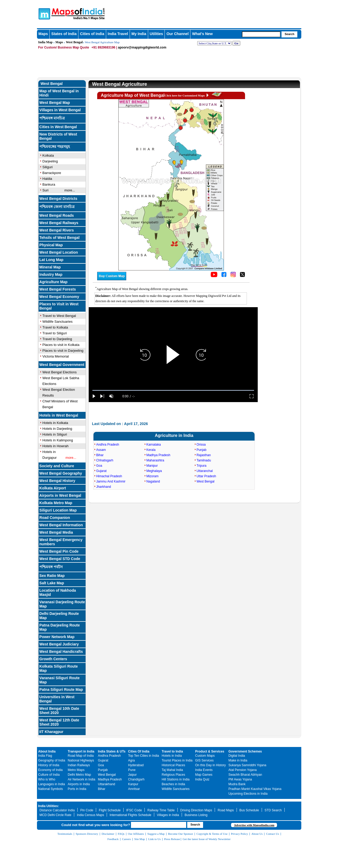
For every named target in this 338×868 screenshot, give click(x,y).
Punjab (201, 450)
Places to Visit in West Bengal (59, 306)
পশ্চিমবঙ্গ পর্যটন (51, 567)
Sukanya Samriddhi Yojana (247, 765)
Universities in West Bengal (57, 699)
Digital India (237, 756)
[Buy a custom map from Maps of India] (112, 279)
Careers (126, 839)
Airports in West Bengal (60, 495)
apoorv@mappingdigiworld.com (142, 47)
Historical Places (173, 765)
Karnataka (154, 445)
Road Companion (55, 518)
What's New (202, 34)
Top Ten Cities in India (144, 756)
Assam (101, 450)
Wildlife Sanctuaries (58, 322)
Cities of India (92, 34)
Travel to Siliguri (55, 333)
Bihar (100, 455)
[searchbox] (261, 34)
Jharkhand (104, 487)
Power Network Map (57, 637)
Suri (46, 190)
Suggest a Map (156, 834)
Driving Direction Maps (196, 810)
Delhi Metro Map (79, 775)
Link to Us (155, 839)
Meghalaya (154, 471)
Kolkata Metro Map (56, 503)
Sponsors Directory (87, 834)
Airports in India (79, 784)
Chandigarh (136, 779)
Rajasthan (204, 455)
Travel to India (172, 751)
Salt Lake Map (52, 583)
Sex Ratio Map (52, 576)
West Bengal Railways (59, 223)
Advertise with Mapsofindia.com (254, 825)
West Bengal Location (59, 252)
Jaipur (132, 775)
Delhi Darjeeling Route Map (59, 616)
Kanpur (133, 784)
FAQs (121, 834)
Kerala (151, 450)
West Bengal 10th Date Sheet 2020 (59, 711)
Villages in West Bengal (60, 110)
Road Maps (226, 810)
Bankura (49, 184)
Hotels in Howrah (56, 446)
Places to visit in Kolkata (61, 345)
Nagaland (153, 481)
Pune (132, 770)
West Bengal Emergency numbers (61, 542)
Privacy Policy (240, 834)
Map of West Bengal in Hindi (59, 93)
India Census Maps (90, 815)
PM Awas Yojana (240, 779)
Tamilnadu (204, 460)
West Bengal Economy (59, 297)
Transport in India (81, 751)
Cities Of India (139, 751)
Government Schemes (245, 751)
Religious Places (173, 775)
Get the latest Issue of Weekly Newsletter (207, 839)
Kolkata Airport (53, 488)
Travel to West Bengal (59, 316)
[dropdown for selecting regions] (214, 43)
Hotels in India (172, 756)
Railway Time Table (161, 810)
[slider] (173, 390)
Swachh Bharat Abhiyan (245, 775)
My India (139, 34)
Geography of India (52, 760)
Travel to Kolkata (55, 327)
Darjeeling (50, 161)
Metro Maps (76, 770)
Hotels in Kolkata (55, 423)
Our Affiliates (136, 834)
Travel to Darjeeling (57, 339)
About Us (257, 834)
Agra (131, 760)
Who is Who (47, 779)
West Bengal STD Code (60, 559)
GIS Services (204, 760)
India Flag (45, 756)
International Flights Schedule (130, 815)
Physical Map (51, 245)
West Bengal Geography (61, 473)
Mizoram (152, 476)
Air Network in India (82, 779)
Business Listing (196, 815)
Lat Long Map (51, 260)
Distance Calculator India (57, 810)
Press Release (172, 839)
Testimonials (65, 834)
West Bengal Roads (57, 215)
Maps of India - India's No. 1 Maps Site (44, 13)
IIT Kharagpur (51, 732)
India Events (204, 770)
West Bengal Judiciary (59, 644)
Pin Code (87, 810)
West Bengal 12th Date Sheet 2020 (59, 722)
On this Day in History (210, 765)
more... (70, 190)
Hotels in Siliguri (55, 434)
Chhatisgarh (105, 460)
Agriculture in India (174, 435)
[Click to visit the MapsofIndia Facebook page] (224, 276)
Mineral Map (50, 267)
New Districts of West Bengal (58, 136)
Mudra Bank (237, 784)
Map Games (204, 775)
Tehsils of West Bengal (59, 238)
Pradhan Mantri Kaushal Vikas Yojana (255, 789)
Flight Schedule (110, 810)
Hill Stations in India (175, 779)
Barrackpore (52, 173)
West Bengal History (57, 481)
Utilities (156, 34)
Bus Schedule (249, 810)
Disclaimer (108, 834)
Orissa (201, 445)
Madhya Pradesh (158, 455)
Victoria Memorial (56, 356)
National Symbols (51, 789)
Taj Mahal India (172, 770)
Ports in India (77, 789)
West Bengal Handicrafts (61, 652)
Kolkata (48, 155)
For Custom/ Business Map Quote (64, 47)
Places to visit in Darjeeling (63, 351)
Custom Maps (205, 756)
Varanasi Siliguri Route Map (60, 680)
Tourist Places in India (177, 760)
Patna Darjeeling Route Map (60, 627)
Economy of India (51, 770)
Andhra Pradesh (108, 445)
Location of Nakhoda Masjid (58, 592)
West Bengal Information (61, 525)
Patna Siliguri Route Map (61, 689)
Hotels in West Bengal (59, 415)
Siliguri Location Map (58, 510)
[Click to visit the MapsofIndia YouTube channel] (214, 276)
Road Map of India (81, 756)
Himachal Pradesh (109, 476)
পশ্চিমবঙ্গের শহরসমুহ (55, 147)
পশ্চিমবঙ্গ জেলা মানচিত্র (57, 207)
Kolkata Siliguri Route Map (58, 668)
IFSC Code (134, 810)
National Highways (81, 760)
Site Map (139, 839)
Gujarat (101, 471)
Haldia (47, 179)
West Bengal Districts (58, 199)
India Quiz (202, 779)
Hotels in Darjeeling (57, 429)
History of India (49, 765)
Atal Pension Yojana (243, 770)
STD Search (273, 810)
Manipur (152, 466)
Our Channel (177, 34)
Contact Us (273, 834)
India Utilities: (49, 806)
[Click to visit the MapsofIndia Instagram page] (233, 276)
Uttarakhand (107, 784)
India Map (45, 42)
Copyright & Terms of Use (212, 834)
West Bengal (74, 42)
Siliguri (48, 167)
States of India (64, 34)
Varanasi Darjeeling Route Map (62, 604)
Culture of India (49, 775)
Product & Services (210, 751)
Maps (43, 34)
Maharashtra (155, 460)
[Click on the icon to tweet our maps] (242, 276)
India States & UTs (112, 751)
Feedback (113, 839)
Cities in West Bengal (58, 127)
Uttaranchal (205, 471)
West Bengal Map (55, 103)
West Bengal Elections (60, 372)
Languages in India (52, 784)
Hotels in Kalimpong (58, 440)
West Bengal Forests (58, 289)
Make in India (238, 760)
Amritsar (134, 789)
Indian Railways (79, 765)
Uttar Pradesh (206, 476)
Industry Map (51, 274)
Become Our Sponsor (180, 834)
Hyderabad (136, 765)
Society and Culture (57, 466)
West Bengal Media (56, 532)
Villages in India (168, 815)
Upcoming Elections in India (248, 794)
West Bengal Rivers (57, 230)
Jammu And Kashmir (111, 481)
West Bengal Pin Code (59, 551)
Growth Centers (53, 659)
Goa (99, 466)
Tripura (201, 466)
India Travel (118, 34)
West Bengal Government (62, 365)
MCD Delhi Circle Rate (56, 815)
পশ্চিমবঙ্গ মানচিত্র (52, 118)
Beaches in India (173, 784)
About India (47, 751)
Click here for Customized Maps (185, 95)
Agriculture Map (53, 282)
